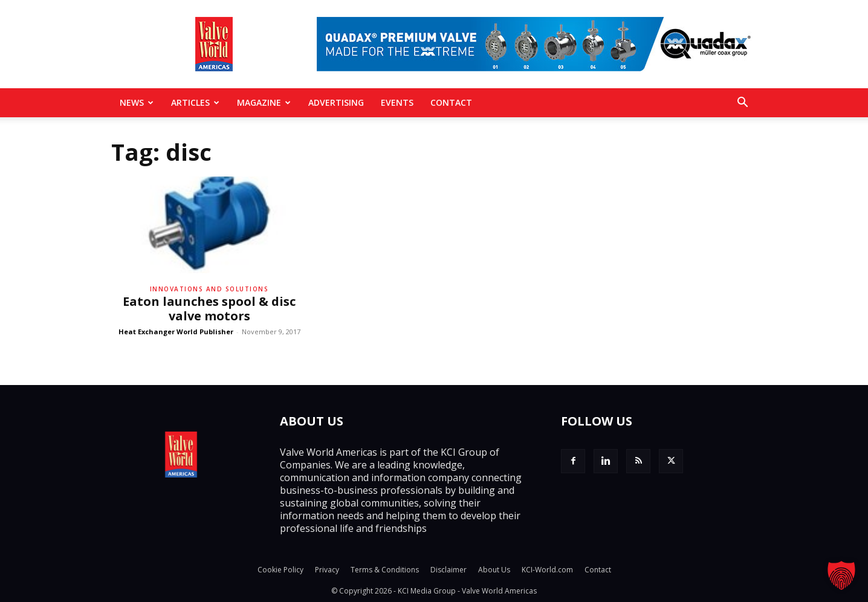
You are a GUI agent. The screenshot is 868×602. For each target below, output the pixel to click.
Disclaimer (449, 570)
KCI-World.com (547, 570)
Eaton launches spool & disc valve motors (209, 309)
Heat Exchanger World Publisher (176, 332)
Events (397, 102)
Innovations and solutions (209, 289)
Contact (451, 102)
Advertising (336, 102)
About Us (494, 570)
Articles (195, 102)
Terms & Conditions (385, 570)
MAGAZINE (264, 102)
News (137, 102)
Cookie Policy (280, 570)
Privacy (327, 570)
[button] (742, 103)
